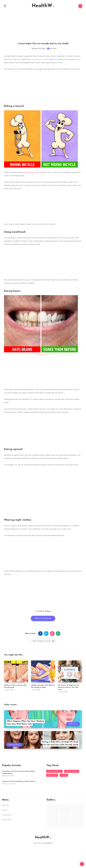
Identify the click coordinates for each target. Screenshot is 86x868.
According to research (40, 60)
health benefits (28, 173)
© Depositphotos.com (43, 355)
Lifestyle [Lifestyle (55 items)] (64, 776)
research (38, 173)
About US (5, 806)
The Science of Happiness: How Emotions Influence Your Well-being (69, 688)
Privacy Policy (7, 815)
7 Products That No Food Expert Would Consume (19, 782)
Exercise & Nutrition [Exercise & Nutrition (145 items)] (54, 772)
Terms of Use (7, 820)
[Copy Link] (43, 641)
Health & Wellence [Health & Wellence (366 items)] (72, 772)
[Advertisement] (43, 25)
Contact (5, 810)
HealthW (43, 6)
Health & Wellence (44, 612)
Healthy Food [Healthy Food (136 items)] (52, 776)
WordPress (48, 843)
